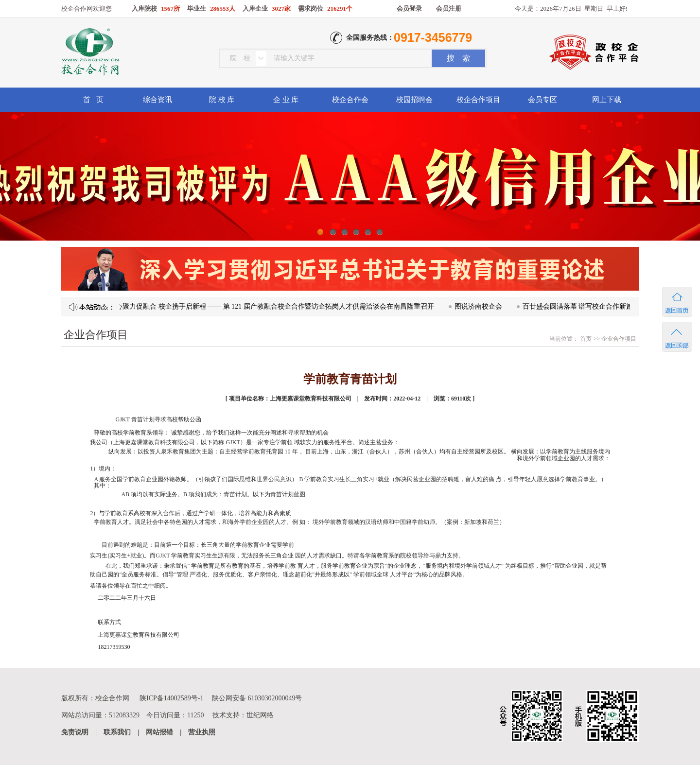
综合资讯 (157, 100)
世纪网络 (260, 715)
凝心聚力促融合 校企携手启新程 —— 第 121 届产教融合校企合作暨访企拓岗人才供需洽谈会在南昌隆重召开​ (274, 306)
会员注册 (449, 9)
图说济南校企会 (481, 306)
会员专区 (542, 100)
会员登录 (409, 9)
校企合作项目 (478, 100)
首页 (585, 339)
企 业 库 (286, 100)
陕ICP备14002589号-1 (171, 698)
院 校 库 (222, 100)
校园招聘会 (414, 100)
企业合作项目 (619, 339)
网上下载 (607, 100)
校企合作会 (350, 100)
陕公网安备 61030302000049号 (257, 698)
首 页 (93, 100)
